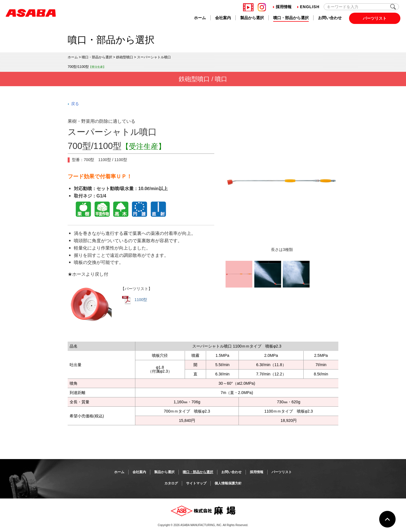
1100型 (135, 300)
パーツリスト (375, 18)
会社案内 (223, 18)
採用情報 (282, 7)
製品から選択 (252, 18)
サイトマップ (196, 483)
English (308, 7)
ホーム (200, 18)
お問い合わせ (330, 18)
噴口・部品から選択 (291, 18)
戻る (75, 104)
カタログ (171, 483)
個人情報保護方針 (228, 483)
